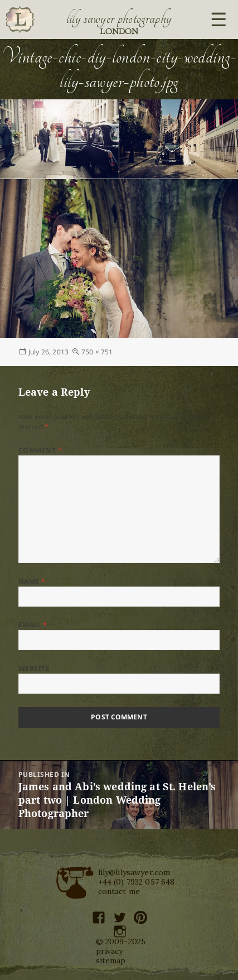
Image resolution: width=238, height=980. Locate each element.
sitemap (111, 960)
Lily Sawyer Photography (119, 18)
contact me (119, 891)
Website (34, 668)
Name (32, 581)
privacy (110, 951)
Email (33, 625)
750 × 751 (97, 352)
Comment (40, 450)
